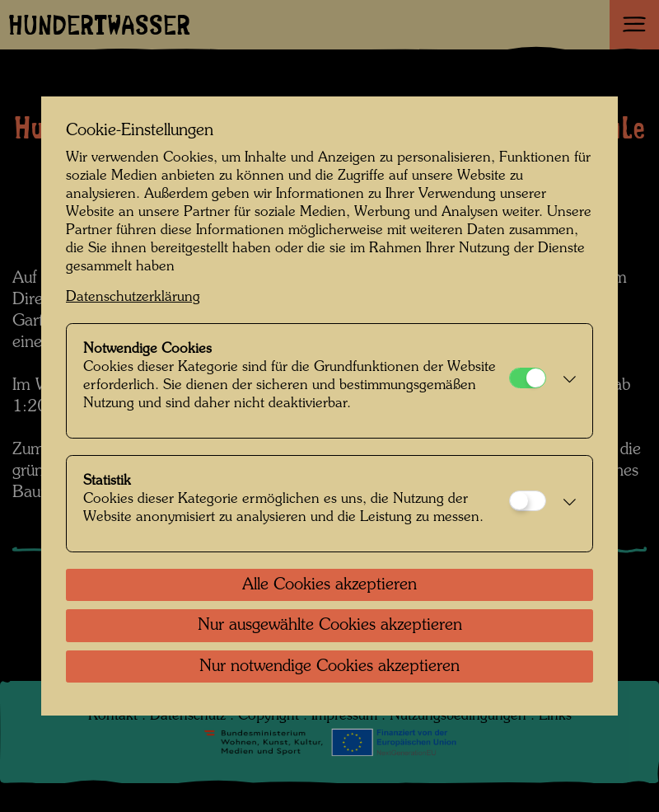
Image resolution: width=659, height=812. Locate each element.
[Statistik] (528, 501)
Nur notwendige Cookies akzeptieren (329, 667)
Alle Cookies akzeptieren (329, 585)
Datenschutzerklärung (133, 297)
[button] (565, 381)
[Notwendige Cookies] (528, 378)
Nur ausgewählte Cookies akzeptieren (330, 626)
